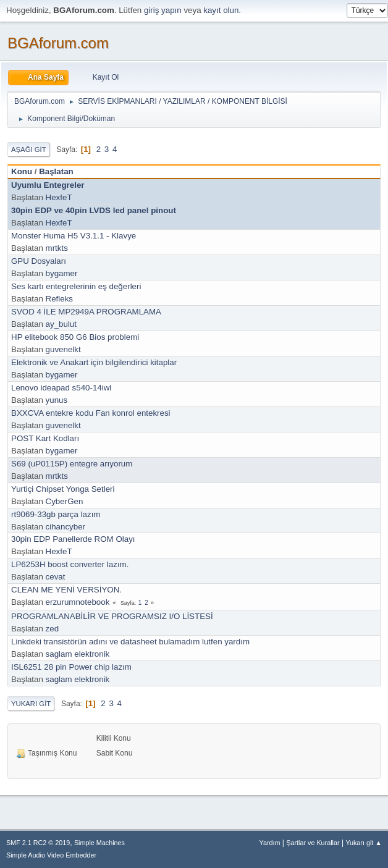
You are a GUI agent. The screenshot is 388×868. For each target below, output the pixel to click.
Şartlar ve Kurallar (313, 843)
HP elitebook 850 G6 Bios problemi (75, 337)
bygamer (62, 273)
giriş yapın (163, 10)
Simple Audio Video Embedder (51, 855)
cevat (56, 577)
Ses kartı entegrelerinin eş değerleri (76, 286)
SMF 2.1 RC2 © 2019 (38, 843)
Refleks (59, 299)
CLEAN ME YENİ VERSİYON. (66, 590)
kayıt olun (221, 10)
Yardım (270, 843)
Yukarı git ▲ (364, 843)
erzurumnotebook (78, 602)
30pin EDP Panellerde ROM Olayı (73, 539)
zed (53, 629)
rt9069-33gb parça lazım (56, 514)
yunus (57, 400)
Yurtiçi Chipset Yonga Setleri (63, 489)
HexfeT (59, 197)
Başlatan (56, 171)
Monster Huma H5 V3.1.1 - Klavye (74, 236)
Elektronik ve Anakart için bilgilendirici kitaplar (94, 362)
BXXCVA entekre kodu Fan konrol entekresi (91, 413)
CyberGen (65, 501)
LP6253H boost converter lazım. (70, 564)
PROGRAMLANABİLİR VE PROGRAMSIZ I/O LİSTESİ (112, 616)
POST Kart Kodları (45, 438)
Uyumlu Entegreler (48, 185)
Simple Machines (99, 843)
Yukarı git (31, 704)
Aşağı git (29, 150)
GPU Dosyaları (39, 261)
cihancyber (65, 527)
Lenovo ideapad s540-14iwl (61, 388)
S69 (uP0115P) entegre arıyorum (72, 464)
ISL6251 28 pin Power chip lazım (71, 667)
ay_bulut (61, 324)
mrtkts (57, 248)
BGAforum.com (58, 43)
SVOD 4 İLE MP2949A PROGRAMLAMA (86, 312)
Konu (22, 171)
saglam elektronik (78, 654)
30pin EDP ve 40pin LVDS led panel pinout (94, 210)
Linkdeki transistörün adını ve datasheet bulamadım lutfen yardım (130, 642)
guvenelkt (63, 349)
